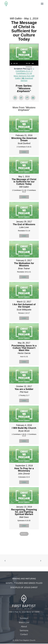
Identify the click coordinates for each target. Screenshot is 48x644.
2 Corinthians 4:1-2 (25, 70)
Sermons (24, 631)
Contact (24, 634)
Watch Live (24, 622)
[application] (24, 63)
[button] (42, 4)
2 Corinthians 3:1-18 (24, 72)
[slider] (22, 64)
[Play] (11, 64)
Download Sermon (27, 79)
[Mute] (33, 64)
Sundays (24, 618)
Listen (24, 152)
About (24, 627)
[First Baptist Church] (6, 4)
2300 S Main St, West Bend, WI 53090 (24, 612)
